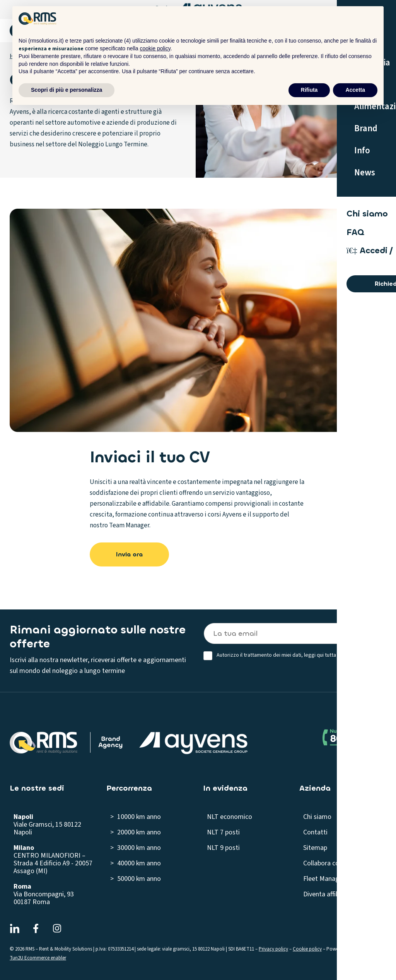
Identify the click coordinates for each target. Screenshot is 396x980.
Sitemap (315, 848)
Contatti (315, 832)
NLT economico (230, 817)
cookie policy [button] (155, 48)
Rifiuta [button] (309, 90)
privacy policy (358, 655)
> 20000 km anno (136, 832)
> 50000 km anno (136, 879)
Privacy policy (273, 949)
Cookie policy (307, 949)
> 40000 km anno (136, 863)
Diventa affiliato (326, 894)
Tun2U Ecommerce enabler (38, 958)
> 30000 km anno (136, 848)
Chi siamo (317, 817)
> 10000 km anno (136, 817)
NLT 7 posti (223, 832)
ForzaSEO (363, 949)
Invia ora (129, 554)
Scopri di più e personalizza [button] (67, 90)
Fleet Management (331, 879)
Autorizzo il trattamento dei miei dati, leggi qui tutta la (295, 655)
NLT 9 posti (223, 848)
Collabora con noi (328, 863)
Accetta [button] (355, 90)
